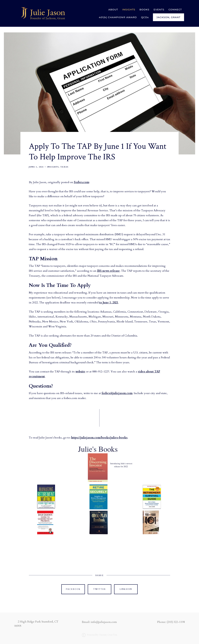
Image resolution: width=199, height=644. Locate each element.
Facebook (73, 589)
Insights (53, 167)
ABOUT (113, 10)
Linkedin (126, 589)
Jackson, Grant (168, 17)
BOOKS (144, 10)
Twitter (99, 589)
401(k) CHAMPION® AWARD (118, 17)
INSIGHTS (129, 10)
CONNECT (175, 10)
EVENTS (159, 10)
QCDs (145, 17)
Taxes (65, 167)
